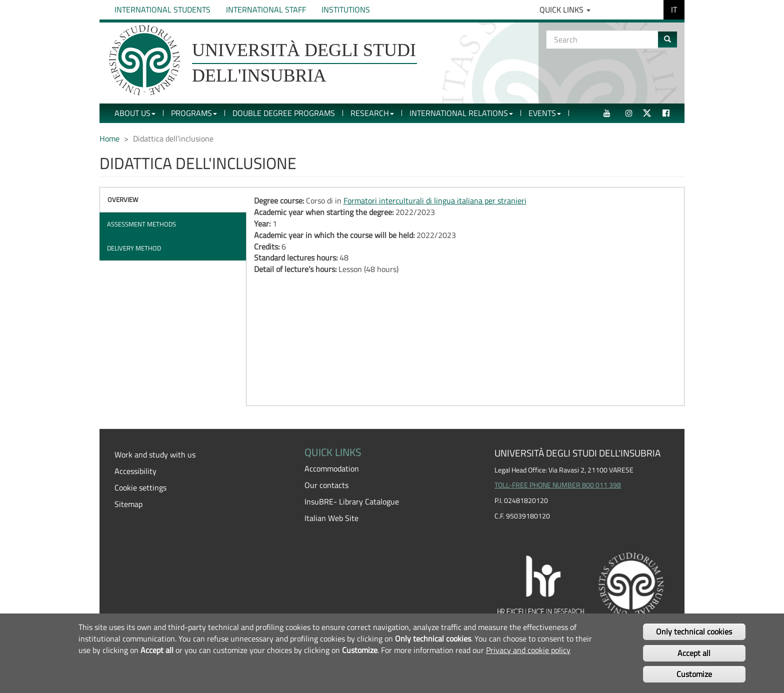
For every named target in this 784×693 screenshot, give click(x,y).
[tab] (173, 200)
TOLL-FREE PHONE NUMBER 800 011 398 (558, 485)
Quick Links (565, 9)
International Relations (461, 113)
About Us (135, 113)
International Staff (266, 9)
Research (372, 113)
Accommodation (332, 468)
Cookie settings (140, 487)
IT (674, 9)
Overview (123, 199)
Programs (194, 113)
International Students (162, 9)
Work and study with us (155, 454)
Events (545, 113)
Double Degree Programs (284, 113)
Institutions (346, 9)
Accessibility (135, 471)
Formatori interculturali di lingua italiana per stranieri (435, 200)
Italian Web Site (331, 518)
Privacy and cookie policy (528, 650)
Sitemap (128, 504)
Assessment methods (141, 224)
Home (109, 138)
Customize (694, 674)
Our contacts (326, 485)
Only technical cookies (694, 631)
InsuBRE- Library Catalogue (352, 501)
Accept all (694, 653)
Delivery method (134, 248)
